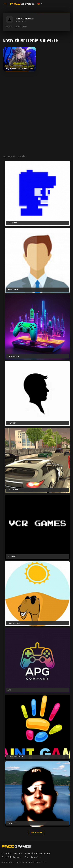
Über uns (18, 853)
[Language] (40, 4)
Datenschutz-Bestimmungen (38, 853)
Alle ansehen (37, 832)
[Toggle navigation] (5, 4)
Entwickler (36, 857)
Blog (27, 857)
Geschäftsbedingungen (12, 857)
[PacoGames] (16, 846)
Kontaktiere (7, 853)
